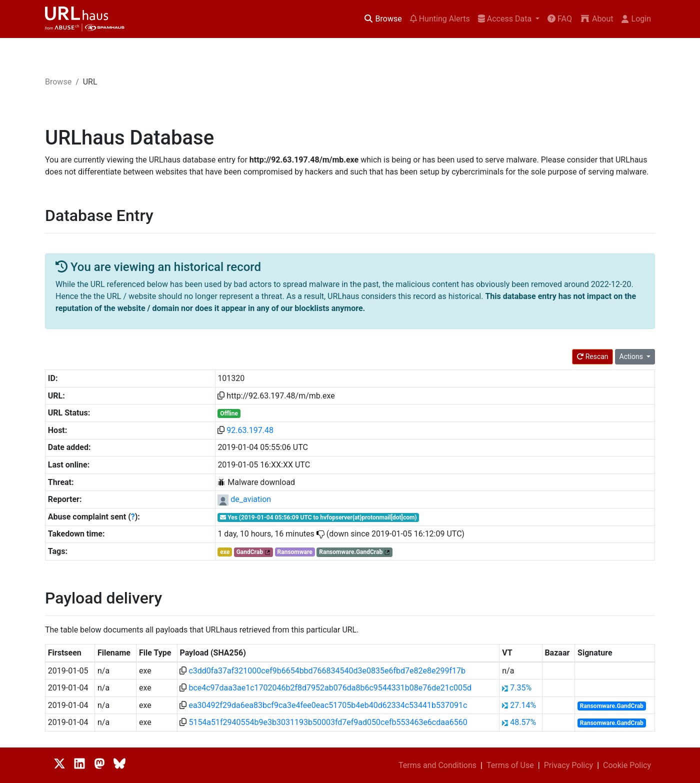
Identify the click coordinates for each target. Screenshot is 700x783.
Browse (383, 19)
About (597, 19)
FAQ (560, 19)
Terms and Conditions (437, 765)
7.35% (521, 688)
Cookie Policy (627, 765)
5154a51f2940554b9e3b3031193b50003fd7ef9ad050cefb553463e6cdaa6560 (328, 722)
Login (636, 19)
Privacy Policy (569, 765)
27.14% (523, 705)
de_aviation (251, 499)
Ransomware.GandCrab (351, 552)
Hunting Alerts (440, 19)
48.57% (523, 722)
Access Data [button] (506, 19)
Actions (632, 356)
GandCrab (250, 552)
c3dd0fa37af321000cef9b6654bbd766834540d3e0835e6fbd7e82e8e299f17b (327, 671)
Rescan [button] (592, 356)
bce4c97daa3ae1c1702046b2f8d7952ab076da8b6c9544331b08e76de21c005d (330, 688)
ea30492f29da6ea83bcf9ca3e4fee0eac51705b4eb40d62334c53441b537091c (328, 705)
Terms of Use (510, 765)
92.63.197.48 (250, 430)
